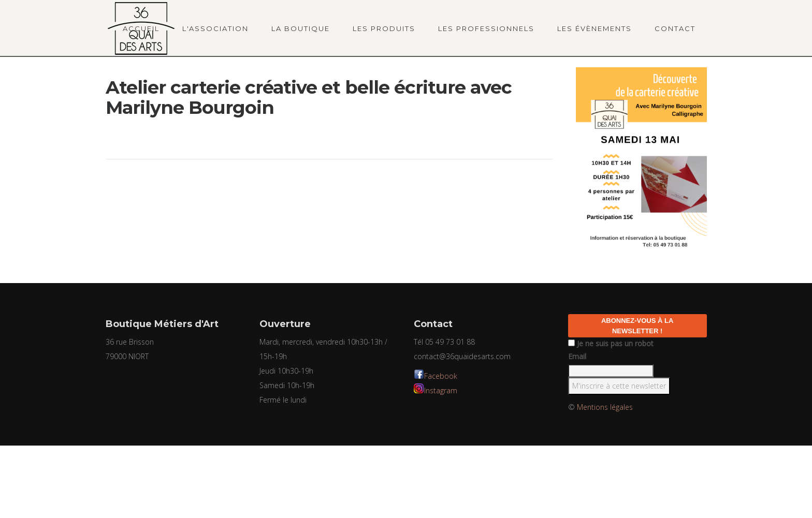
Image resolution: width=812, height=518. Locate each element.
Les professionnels (486, 28)
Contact (675, 28)
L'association (215, 28)
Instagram (441, 390)
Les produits (384, 28)
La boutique (301, 28)
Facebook (441, 376)
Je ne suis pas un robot (611, 343)
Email (577, 356)
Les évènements (594, 28)
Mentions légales (605, 407)
